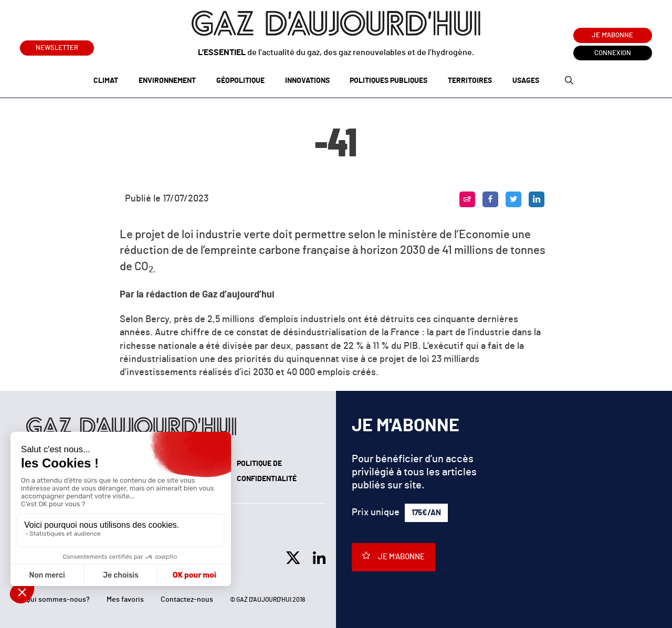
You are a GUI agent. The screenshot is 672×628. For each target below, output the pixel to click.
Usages (526, 81)
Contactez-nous (187, 600)
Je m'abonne (612, 35)
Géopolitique (240, 81)
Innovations (307, 81)
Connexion (613, 53)
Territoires (470, 81)
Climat (106, 81)
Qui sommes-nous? (58, 600)
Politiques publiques (388, 81)
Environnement (167, 81)
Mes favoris (125, 600)
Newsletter (57, 46)
